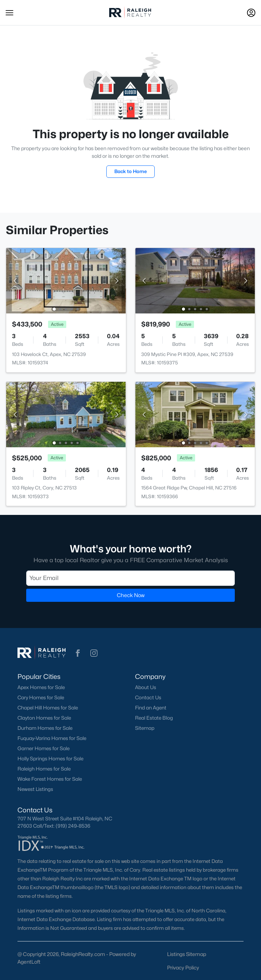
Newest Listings (35, 789)
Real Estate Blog (154, 718)
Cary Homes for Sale (41, 697)
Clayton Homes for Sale (44, 718)
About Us (146, 687)
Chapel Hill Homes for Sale (48, 708)
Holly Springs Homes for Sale (50, 759)
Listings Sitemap (187, 954)
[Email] (130, 578)
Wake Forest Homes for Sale (50, 779)
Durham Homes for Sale (45, 728)
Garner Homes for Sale (43, 748)
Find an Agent (151, 708)
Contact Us (148, 697)
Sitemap (145, 728)
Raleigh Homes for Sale (44, 769)
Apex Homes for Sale (41, 687)
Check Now (131, 595)
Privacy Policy (183, 967)
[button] (9, 13)
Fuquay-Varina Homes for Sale (52, 738)
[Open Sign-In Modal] (251, 13)
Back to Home (130, 171)
